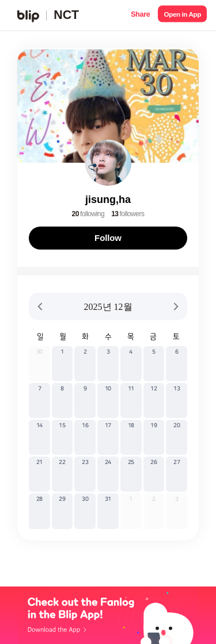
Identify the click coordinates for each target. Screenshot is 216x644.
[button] (140, 15)
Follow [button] (108, 238)
